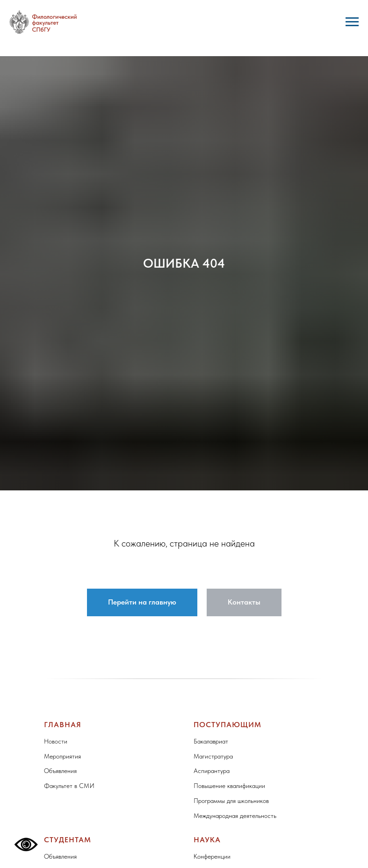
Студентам (68, 840)
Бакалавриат (211, 741)
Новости (56, 741)
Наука (207, 840)
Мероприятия (62, 756)
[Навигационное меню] (352, 22)
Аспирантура (212, 771)
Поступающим (227, 725)
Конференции (212, 856)
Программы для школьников (231, 801)
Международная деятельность (235, 816)
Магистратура (213, 756)
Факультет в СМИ (69, 786)
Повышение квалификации (229, 786)
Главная (63, 725)
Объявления (60, 771)
